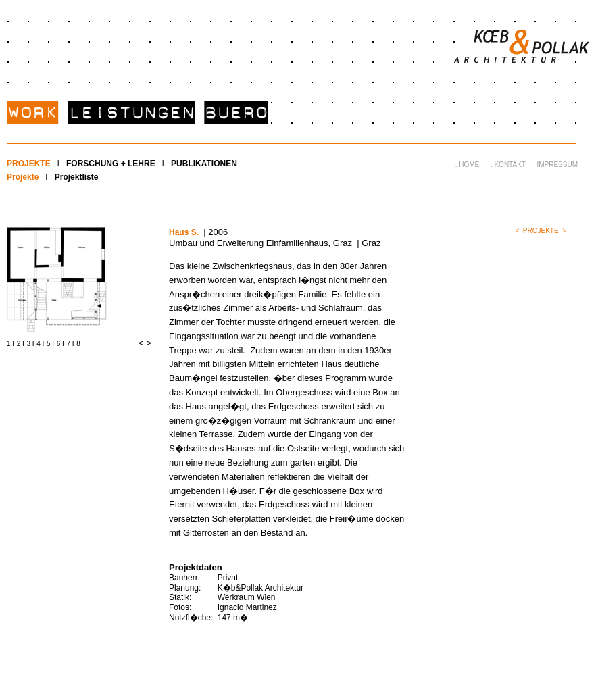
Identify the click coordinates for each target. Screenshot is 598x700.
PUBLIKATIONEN (204, 164)
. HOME (468, 165)
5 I (50, 344)
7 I (71, 344)
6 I (60, 344)
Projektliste (77, 177)
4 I (40, 344)
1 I (10, 344)
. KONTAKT (508, 165)
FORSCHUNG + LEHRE (111, 164)
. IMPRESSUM (555, 165)
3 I (31, 344)
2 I (21, 344)
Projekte (23, 177)
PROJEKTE (29, 164)
